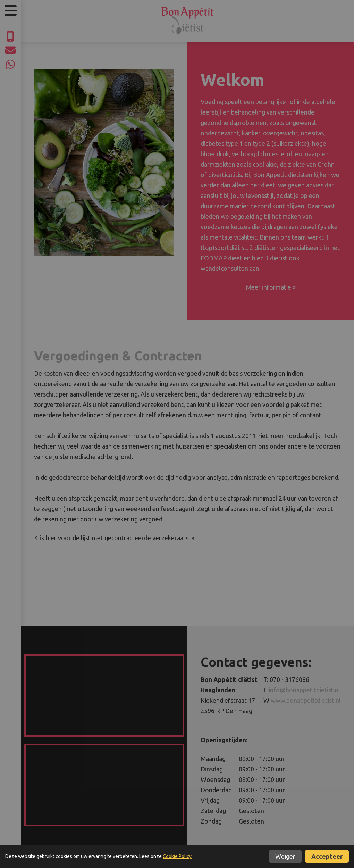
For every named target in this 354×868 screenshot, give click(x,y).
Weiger (285, 856)
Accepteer (327, 856)
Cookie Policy (177, 856)
